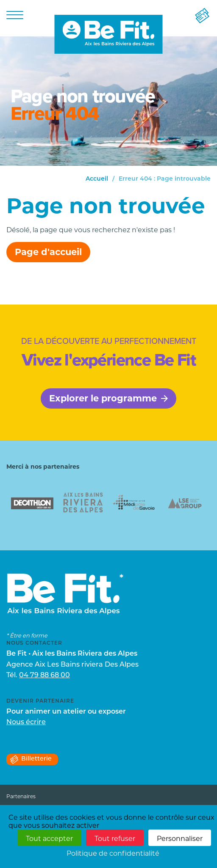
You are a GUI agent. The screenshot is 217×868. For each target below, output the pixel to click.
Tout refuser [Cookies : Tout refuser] (115, 839)
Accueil (97, 179)
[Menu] (15, 15)
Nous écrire (26, 722)
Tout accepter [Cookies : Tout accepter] (49, 839)
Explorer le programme (108, 398)
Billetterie (31, 759)
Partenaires (21, 796)
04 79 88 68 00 (45, 676)
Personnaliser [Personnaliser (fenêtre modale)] (180, 839)
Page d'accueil (48, 252)
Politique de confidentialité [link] (113, 853)
